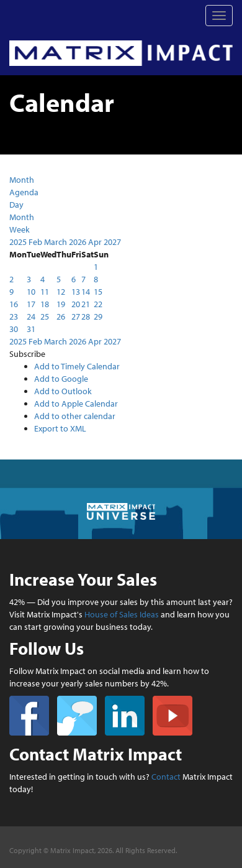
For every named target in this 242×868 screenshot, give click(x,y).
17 (31, 304)
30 (14, 329)
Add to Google (61, 379)
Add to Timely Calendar (77, 366)
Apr (96, 242)
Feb (36, 242)
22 (98, 304)
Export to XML (60, 428)
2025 (19, 242)
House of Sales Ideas (122, 614)
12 (61, 292)
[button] (27, 354)
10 (31, 292)
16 (14, 304)
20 (76, 304)
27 (76, 316)
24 (31, 316)
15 (98, 292)
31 (31, 329)
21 (86, 304)
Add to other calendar (75, 416)
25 (45, 316)
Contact (166, 777)
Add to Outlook (63, 391)
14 (86, 292)
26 (61, 316)
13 (76, 292)
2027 (112, 242)
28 (86, 316)
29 (98, 316)
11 (45, 292)
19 (61, 304)
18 (45, 304)
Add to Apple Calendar (76, 404)
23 (14, 316)
